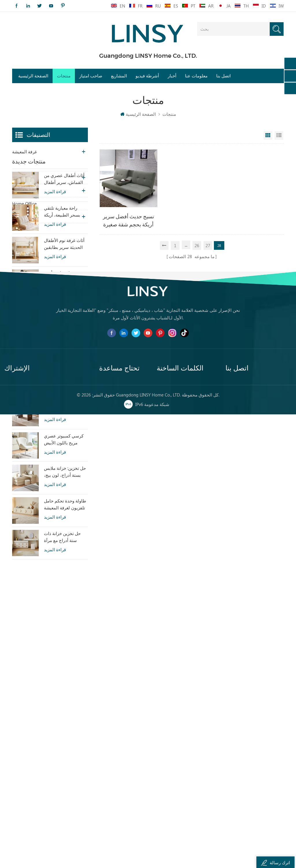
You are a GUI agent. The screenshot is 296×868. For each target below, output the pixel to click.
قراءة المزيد (55, 269)
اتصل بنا (223, 76)
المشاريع (119, 76)
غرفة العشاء (23, 178)
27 (208, 245)
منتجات (64, 76)
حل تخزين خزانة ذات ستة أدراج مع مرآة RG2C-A (62, 615)
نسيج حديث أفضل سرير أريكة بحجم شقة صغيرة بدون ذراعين (128, 221)
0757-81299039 (249, 800)
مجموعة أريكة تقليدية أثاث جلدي (185, 820)
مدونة (104, 789)
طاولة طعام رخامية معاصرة (182, 800)
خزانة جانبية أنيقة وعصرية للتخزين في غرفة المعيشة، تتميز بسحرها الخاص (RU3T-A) (65, 354)
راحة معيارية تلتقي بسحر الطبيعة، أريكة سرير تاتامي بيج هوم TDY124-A (62, 289)
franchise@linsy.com (253, 811)
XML (103, 810)
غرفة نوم (20, 165)
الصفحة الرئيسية (33, 76)
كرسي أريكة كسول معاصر (180, 768)
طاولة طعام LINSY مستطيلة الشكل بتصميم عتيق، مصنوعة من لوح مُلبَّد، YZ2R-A (66, 485)
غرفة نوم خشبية (171, 779)
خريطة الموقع (112, 800)
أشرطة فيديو (147, 76)
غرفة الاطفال (24, 191)
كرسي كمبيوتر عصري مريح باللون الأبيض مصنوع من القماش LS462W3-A (64, 517)
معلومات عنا (196, 76)
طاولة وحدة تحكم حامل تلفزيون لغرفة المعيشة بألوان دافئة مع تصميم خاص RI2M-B (65, 582)
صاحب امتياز (91, 76)
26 (197, 245)
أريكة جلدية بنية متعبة (176, 810)
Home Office (24, 204)
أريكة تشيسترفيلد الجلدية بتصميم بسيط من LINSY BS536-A (63, 387)
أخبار (172, 76)
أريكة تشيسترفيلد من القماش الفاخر (185, 758)
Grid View (268, 135)
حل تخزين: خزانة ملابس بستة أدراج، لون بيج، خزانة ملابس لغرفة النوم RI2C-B (66, 550)
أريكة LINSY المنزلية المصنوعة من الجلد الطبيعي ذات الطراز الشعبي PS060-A (62, 452)
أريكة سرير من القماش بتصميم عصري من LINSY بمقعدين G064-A (65, 420)
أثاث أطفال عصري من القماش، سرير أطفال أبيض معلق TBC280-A (64, 257)
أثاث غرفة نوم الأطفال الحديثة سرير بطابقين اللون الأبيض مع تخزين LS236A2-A (64, 322)
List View (279, 135)
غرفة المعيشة (25, 152)
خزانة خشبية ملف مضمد (179, 789)
